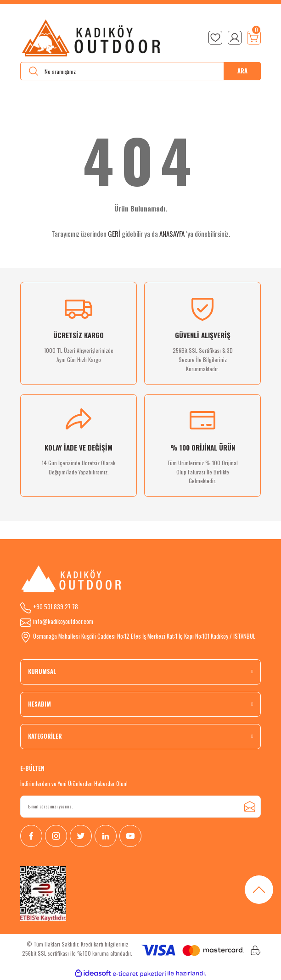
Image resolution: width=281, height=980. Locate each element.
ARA (242, 71)
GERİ (114, 234)
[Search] (140, 71)
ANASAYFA (172, 234)
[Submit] (250, 807)
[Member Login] (235, 38)
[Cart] (254, 38)
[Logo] (92, 38)
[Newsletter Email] (140, 807)
